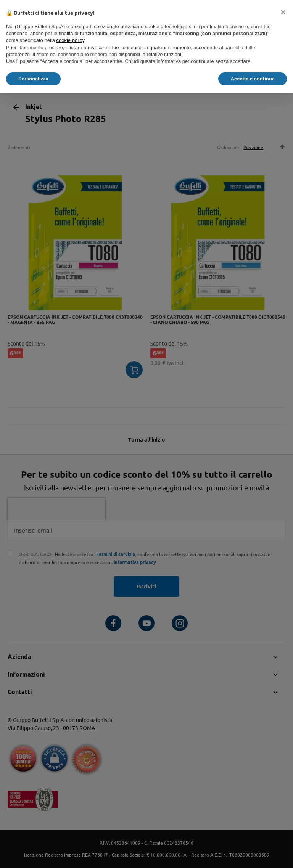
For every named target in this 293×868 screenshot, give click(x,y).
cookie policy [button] (70, 40)
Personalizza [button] (33, 79)
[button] (283, 12)
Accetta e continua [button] (253, 79)
